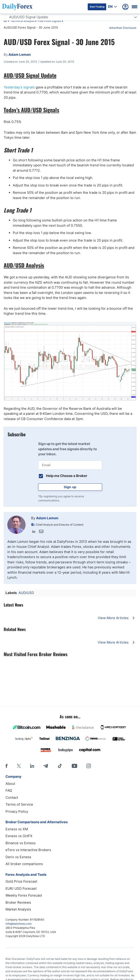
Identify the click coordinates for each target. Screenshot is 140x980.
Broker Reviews (18, 902)
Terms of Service (19, 804)
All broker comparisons (24, 864)
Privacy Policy (17, 811)
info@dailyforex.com (18, 924)
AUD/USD (26, 593)
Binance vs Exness (21, 843)
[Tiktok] (60, 766)
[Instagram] (89, 766)
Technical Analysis (22, 21)
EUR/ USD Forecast (21, 888)
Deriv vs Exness (18, 857)
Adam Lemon (47, 518)
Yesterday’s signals (19, 87)
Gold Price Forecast (21, 881)
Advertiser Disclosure (123, 28)
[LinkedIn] (32, 766)
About (10, 784)
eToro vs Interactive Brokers (28, 850)
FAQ (9, 790)
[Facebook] (7, 766)
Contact (12, 798)
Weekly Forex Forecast (24, 895)
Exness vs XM (17, 829)
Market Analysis (18, 909)
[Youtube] (74, 766)
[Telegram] (46, 766)
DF (5, 21)
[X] (19, 766)
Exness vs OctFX (19, 836)
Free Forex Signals (49, 21)
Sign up (70, 487)
